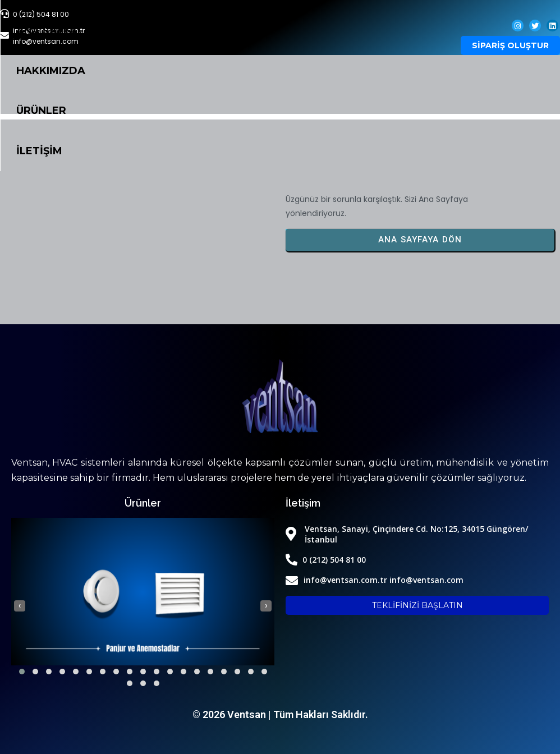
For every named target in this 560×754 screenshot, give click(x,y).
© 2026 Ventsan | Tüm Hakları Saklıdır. (280, 714)
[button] (22, 672)
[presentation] (20, 606)
